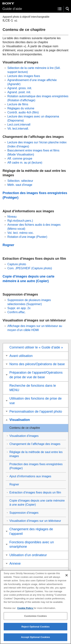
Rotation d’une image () (27, 237)
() (30, 268)
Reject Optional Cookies (35, 627)
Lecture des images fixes (24, 76)
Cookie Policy (26, 609)
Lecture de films (18, 104)
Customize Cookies (35, 617)
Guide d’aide (12, 9)
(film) (23, 112)
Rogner (8, 245)
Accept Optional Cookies (35, 638)
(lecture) (25, 163)
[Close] (67, 576)
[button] (67, 9)
